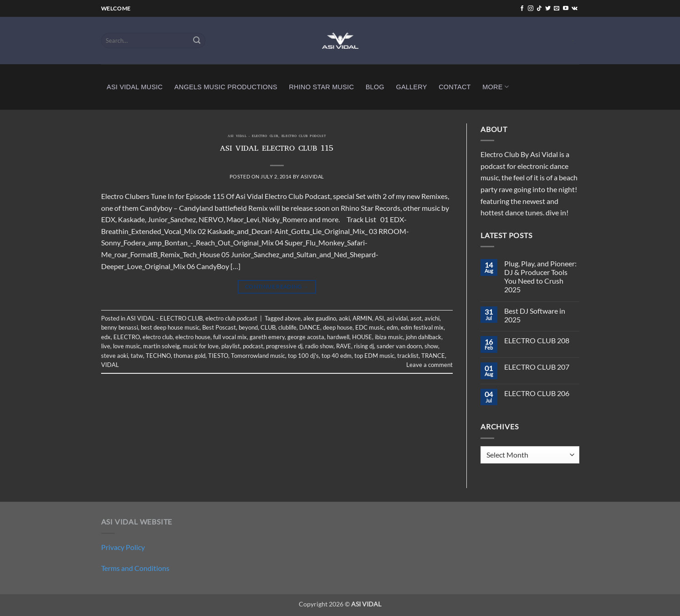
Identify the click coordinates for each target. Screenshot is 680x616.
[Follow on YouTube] (566, 9)
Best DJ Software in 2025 (535, 315)
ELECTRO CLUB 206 (537, 393)
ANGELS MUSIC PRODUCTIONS (226, 87)
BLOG (375, 87)
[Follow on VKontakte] (575, 9)
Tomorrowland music (258, 356)
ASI (379, 318)
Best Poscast (219, 327)
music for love (201, 346)
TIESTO (218, 356)
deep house (338, 327)
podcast (253, 346)
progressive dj (284, 346)
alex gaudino (320, 318)
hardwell (338, 337)
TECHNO (158, 356)
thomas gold (189, 356)
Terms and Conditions (135, 568)
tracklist (408, 356)
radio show (319, 346)
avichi (432, 318)
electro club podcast (304, 137)
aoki (344, 318)
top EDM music (374, 356)
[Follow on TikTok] (539, 9)
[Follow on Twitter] (548, 9)
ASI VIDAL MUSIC (135, 87)
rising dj (364, 346)
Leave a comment (429, 365)
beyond (248, 327)
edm (392, 327)
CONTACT (455, 87)
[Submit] (197, 41)
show (431, 346)
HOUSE (362, 337)
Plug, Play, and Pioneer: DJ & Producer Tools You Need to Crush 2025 (540, 277)
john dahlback (424, 337)
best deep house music (170, 327)
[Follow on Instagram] (531, 9)
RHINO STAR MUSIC (321, 87)
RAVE (344, 346)
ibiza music (389, 337)
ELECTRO (127, 337)
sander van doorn (399, 346)
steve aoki (115, 356)
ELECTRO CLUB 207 (537, 367)
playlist (231, 346)
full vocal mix (230, 337)
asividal (312, 176)
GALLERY (411, 87)
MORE (496, 87)
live (106, 346)
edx (106, 337)
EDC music (370, 327)
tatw (137, 356)
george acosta (306, 337)
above (293, 318)
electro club (158, 337)
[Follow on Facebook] (522, 9)
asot (416, 318)
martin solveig (161, 346)
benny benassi (120, 327)
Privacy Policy (123, 547)
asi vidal (397, 318)
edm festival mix (422, 327)
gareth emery (267, 337)
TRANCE (433, 356)
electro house (193, 337)
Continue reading (277, 287)
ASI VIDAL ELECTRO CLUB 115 (277, 149)
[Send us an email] (557, 9)
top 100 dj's (303, 356)
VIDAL (110, 365)
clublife (287, 327)
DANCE (310, 327)
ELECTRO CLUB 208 (537, 340)
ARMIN (362, 318)
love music (127, 346)
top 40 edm (337, 356)
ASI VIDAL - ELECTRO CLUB (253, 137)
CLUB (268, 327)
